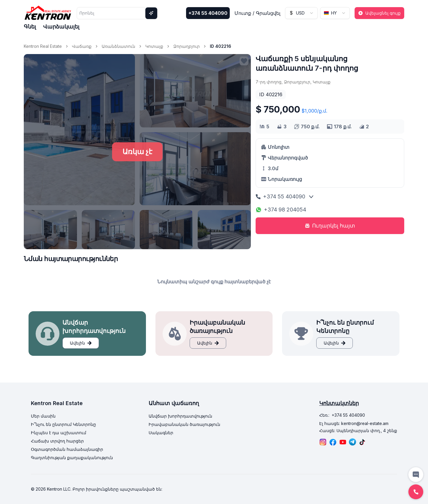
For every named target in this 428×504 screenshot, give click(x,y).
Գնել (30, 27)
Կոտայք (154, 46)
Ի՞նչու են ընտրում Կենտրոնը (63, 424)
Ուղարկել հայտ (330, 226)
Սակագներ (161, 433)
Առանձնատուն (118, 46)
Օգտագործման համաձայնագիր (67, 449)
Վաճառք (82, 46)
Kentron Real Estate (43, 46)
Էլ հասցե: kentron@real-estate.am (354, 423)
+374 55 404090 (208, 13)
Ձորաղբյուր (187, 46)
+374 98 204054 (281, 210)
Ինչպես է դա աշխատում (59, 433)
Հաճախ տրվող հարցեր (57, 441)
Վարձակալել (61, 27)
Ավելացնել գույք (379, 13)
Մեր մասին (43, 416)
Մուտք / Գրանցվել (257, 13)
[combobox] (301, 13)
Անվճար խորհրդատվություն (180, 416)
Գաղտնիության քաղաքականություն (72, 458)
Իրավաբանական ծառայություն (184, 424)
